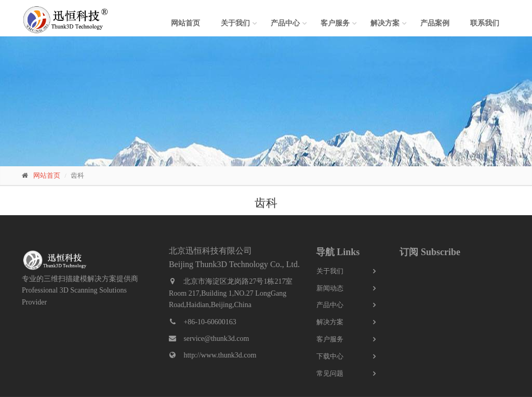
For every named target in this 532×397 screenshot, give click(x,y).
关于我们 (235, 23)
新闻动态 (330, 288)
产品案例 (435, 23)
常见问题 (330, 373)
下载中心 (330, 356)
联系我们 (485, 23)
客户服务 (335, 23)
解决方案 (385, 23)
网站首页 (185, 23)
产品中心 (285, 23)
